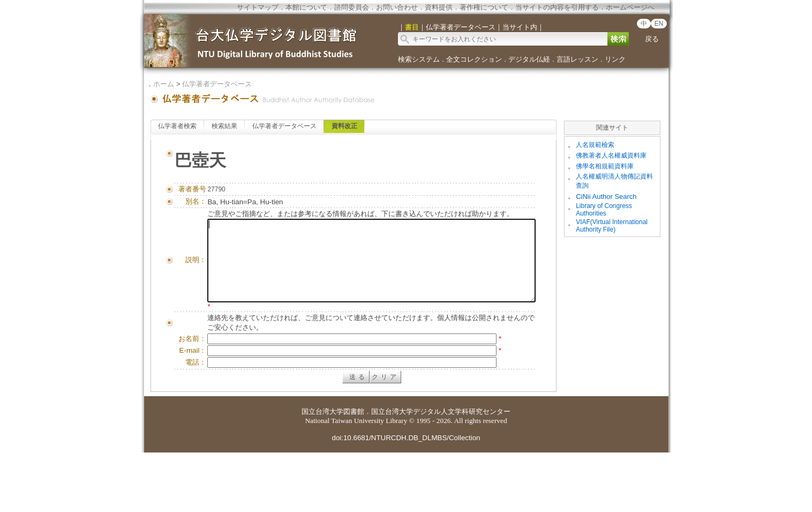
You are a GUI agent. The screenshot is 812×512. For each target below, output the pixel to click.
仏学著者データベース (217, 84)
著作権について (484, 7)
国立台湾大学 (322, 471)
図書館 (354, 471)
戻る (652, 39)
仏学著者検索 (177, 126)
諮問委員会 (352, 7)
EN (659, 24)
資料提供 (439, 7)
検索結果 (224, 126)
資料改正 (344, 126)
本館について (306, 7)
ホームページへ (630, 7)
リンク (615, 59)
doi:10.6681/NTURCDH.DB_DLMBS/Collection (406, 497)
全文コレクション (474, 59)
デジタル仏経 (529, 59)
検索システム (419, 59)
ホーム (164, 84)
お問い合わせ (397, 7)
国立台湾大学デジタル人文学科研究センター (441, 471)
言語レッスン (577, 59)
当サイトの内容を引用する (557, 7)
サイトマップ (258, 7)
